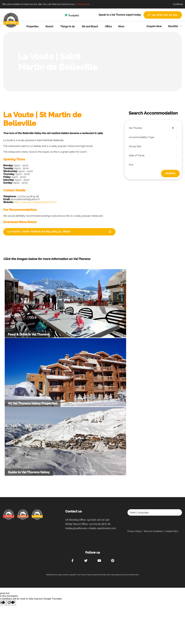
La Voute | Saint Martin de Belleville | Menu (39, 232)
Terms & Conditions (153, 531)
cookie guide (82, 4)
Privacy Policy (134, 531)
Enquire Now (154, 26)
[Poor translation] (11, 603)
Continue (178, 4)
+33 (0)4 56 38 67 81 (100, 524)
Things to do (68, 26)
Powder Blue (134, 575)
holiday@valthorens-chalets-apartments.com (91, 528)
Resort (49, 26)
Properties (32, 26)
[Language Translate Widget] (155, 512)
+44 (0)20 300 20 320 (163, 15)
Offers (108, 26)
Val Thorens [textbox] (152, 128)
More (121, 26)
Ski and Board (90, 26)
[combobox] (153, 128)
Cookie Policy (172, 531)
